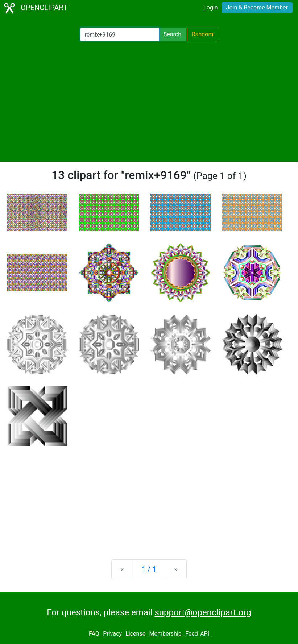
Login (210, 7)
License (135, 634)
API (205, 634)
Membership (165, 634)
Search (172, 34)
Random (203, 34)
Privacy (112, 634)
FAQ (94, 634)
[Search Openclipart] (120, 34)
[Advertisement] (149, 101)
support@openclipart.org (203, 612)
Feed (192, 634)
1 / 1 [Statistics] (149, 569)
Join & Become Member (257, 7)
